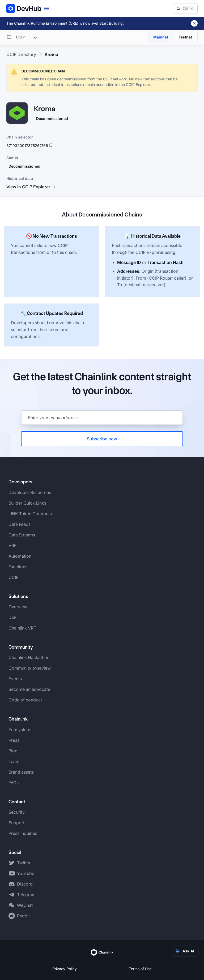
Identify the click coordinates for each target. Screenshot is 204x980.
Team (14, 761)
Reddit (23, 916)
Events (15, 679)
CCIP (14, 577)
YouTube (26, 873)
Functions (18, 567)
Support (16, 823)
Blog (13, 751)
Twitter (24, 863)
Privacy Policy (65, 969)
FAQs (14, 783)
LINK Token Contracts (30, 514)
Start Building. (112, 23)
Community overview (30, 668)
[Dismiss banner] (194, 23)
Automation (20, 556)
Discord (25, 884)
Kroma (51, 54)
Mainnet (161, 37)
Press (14, 740)
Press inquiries (23, 833)
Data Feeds (20, 524)
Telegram (26, 895)
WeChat (25, 905)
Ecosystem (19, 730)
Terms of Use (140, 969)
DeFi (13, 617)
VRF (12, 545)
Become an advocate (29, 689)
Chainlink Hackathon (29, 657)
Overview (18, 607)
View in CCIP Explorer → (31, 187)
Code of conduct (25, 700)
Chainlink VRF (22, 628)
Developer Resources (30, 492)
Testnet (185, 37)
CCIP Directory (21, 54)
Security (17, 812)
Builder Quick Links (27, 503)
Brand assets (21, 772)
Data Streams (22, 535)
